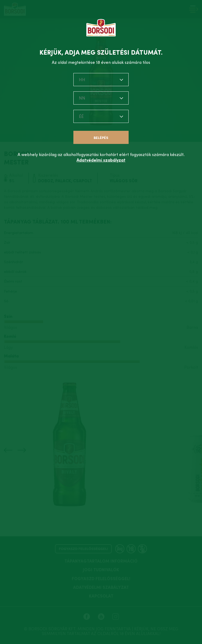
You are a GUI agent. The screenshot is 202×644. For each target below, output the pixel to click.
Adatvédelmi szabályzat (101, 160)
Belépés (101, 138)
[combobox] (101, 80)
